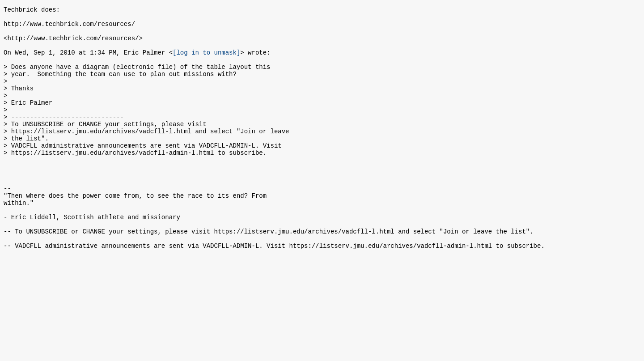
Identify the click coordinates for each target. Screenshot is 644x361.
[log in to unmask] (206, 62)
